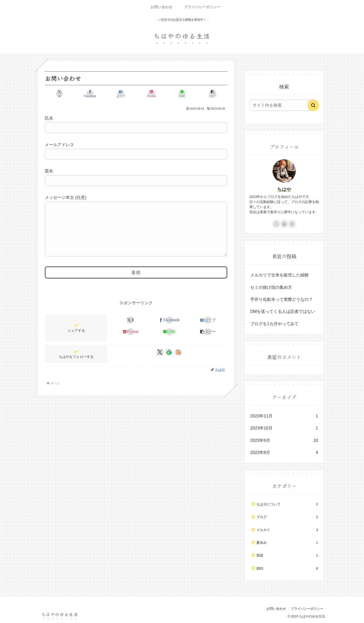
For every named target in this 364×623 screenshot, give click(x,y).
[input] (281, 105)
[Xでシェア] (59, 94)
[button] (213, 94)
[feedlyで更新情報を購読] (169, 352)
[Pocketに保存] (151, 94)
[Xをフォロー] (160, 352)
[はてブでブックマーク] (121, 94)
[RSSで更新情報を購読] (178, 352)
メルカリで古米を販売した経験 (279, 275)
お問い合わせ (276, 609)
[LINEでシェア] (182, 94)
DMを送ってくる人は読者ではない (283, 311)
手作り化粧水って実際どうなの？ (282, 299)
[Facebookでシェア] (90, 94)
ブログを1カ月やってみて (274, 324)
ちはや (284, 189)
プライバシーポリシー (307, 609)
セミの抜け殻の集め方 (271, 287)
